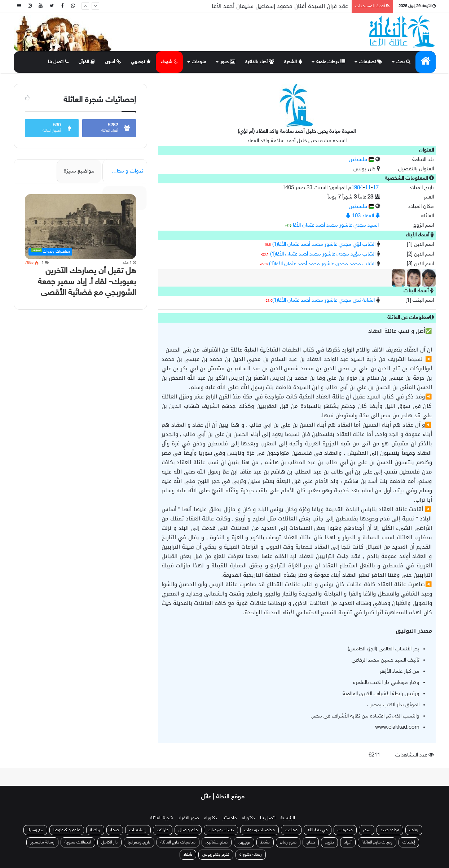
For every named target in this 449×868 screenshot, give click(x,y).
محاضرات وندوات (259, 830)
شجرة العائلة (162, 818)
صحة (115, 830)
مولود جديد (390, 830)
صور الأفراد (189, 818)
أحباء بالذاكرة (260, 62)
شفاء (188, 855)
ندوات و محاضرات (124, 171)
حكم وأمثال (188, 830)
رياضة (95, 830)
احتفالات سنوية (78, 842)
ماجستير (230, 818)
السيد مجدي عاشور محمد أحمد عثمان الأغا (336, 225)
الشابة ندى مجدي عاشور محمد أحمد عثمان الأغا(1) (323, 300)
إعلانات (409, 842)
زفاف (414, 830)
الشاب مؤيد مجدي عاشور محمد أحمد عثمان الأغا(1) (323, 254)
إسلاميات (138, 830)
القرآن (87, 62)
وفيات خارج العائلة (377, 842)
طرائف (163, 830)
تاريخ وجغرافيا (139, 842)
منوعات (199, 62)
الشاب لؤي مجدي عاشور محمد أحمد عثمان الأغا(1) (324, 245)
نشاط (265, 842)
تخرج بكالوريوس (216, 855)
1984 (357, 188)
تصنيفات (371, 62)
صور (228, 62)
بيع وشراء (35, 830)
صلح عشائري (217, 842)
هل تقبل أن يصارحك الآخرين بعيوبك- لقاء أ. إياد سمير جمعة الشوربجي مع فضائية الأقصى (87, 282)
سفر (367, 830)
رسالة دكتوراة (251, 855)
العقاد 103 (363, 216)
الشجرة (293, 62)
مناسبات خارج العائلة (178, 842)
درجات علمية (331, 62)
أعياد (348, 842)
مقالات (291, 830)
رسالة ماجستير (42, 842)
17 (376, 188)
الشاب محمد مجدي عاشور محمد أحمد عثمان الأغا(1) (322, 264)
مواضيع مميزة (79, 171)
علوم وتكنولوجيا (67, 830)
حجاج (311, 842)
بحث (403, 62)
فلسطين (361, 160)
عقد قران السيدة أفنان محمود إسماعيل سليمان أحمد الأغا (280, 6)
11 (368, 188)
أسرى (113, 62)
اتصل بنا (58, 62)
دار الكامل (109, 842)
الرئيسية (288, 818)
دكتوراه (248, 818)
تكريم (329, 842)
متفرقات (345, 830)
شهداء (169, 62)
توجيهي (141, 62)
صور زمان (288, 842)
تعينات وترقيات (221, 830)
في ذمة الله (318, 830)
